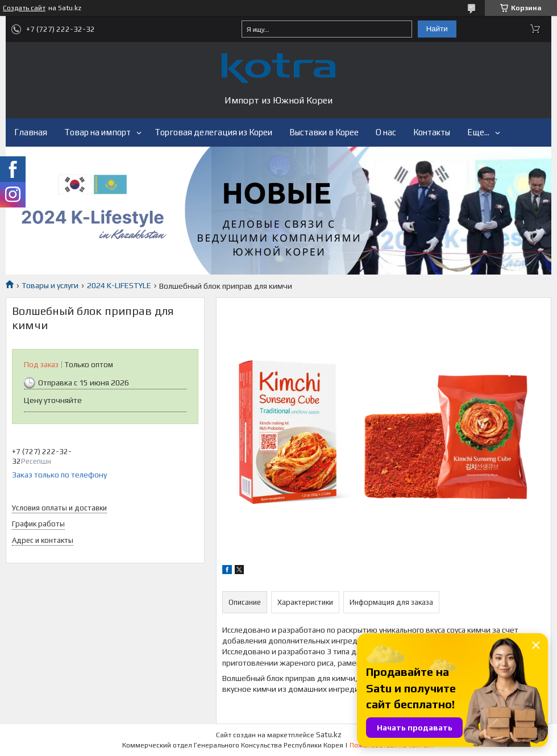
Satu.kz (329, 735)
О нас (386, 132)
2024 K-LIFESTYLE (119, 285)
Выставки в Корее (324, 132)
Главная (31, 132)
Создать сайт (24, 8)
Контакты (432, 132)
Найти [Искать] (437, 29)
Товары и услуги (50, 285)
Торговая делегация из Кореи (213, 132)
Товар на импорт (97, 132)
